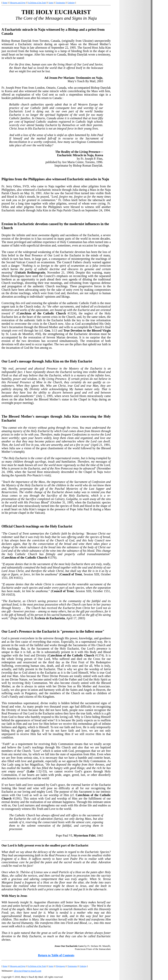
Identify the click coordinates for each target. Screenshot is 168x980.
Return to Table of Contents (56, 955)
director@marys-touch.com (28, 971)
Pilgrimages (61, 966)
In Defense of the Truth (37, 3)
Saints (51, 3)
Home (5, 3)
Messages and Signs (18, 3)
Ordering (71, 3)
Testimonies (61, 3)
